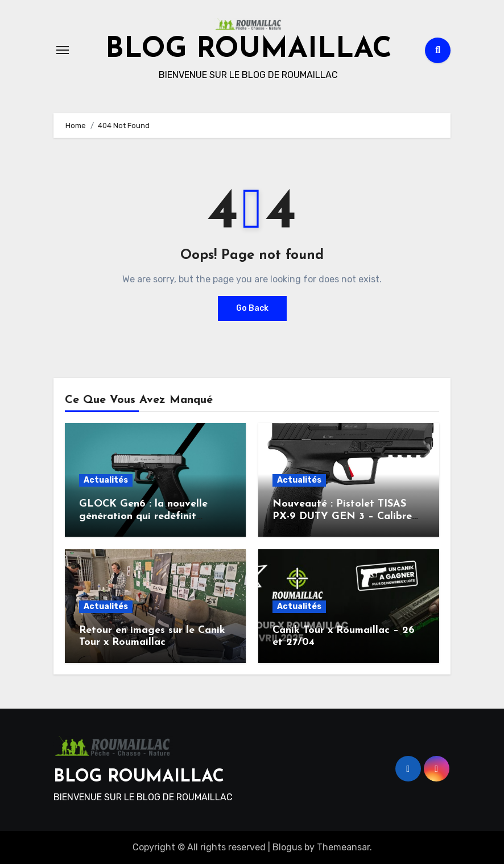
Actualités (106, 480)
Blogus (287, 847)
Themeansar (343, 847)
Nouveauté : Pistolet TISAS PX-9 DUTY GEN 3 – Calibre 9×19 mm (342, 516)
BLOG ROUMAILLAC (249, 50)
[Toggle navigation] (63, 50)
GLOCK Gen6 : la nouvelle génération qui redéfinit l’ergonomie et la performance (153, 516)
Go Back (252, 308)
